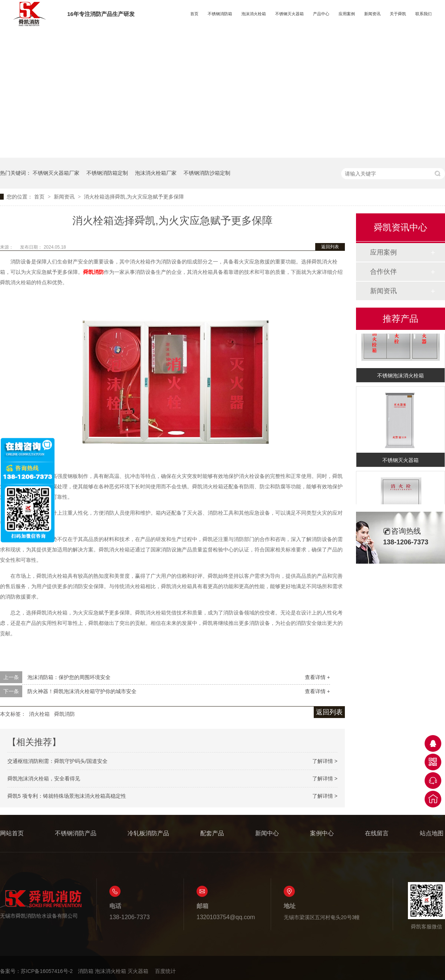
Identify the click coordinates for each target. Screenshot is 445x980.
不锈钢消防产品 (76, 833)
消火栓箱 (39, 714)
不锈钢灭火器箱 (289, 14)
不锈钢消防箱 (220, 14)
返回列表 (330, 247)
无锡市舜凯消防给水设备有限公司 (41, 904)
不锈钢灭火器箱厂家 (56, 173)
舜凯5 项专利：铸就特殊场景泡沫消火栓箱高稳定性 (67, 796)
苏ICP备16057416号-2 (47, 971)
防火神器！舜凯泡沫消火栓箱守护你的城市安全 (82, 691)
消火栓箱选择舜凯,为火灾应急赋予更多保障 (134, 197)
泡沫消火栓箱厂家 (156, 173)
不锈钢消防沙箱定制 (207, 173)
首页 (194, 14)
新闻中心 (267, 833)
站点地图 (432, 833)
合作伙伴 (383, 272)
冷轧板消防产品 (148, 833)
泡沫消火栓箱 (254, 14)
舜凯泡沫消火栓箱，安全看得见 (44, 779)
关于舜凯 (398, 14)
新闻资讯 (372, 14)
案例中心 (322, 833)
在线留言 (377, 833)
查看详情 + (317, 677)
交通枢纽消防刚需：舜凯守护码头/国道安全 (57, 761)
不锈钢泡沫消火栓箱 (400, 376)
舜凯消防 (65, 714)
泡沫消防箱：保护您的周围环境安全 (69, 677)
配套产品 (212, 833)
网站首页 (12, 833)
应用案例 (347, 14)
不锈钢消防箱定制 (107, 173)
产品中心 (321, 14)
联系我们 (423, 14)
